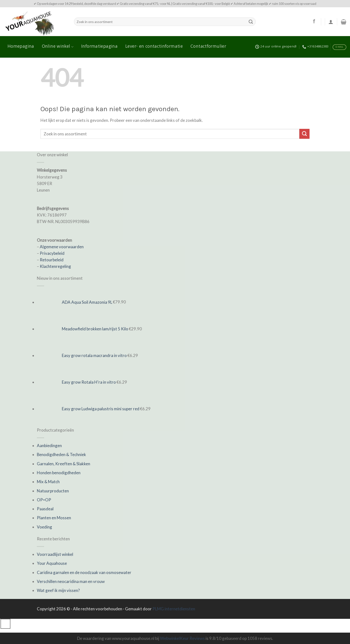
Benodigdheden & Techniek (61, 454)
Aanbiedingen (49, 446)
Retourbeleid (52, 260)
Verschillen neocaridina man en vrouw (71, 581)
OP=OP (44, 500)
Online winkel (58, 47)
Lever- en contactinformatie (154, 47)
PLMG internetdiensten (174, 609)
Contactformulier (208, 47)
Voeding (44, 527)
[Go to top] (5, 624)
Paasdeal (45, 509)
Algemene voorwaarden (62, 247)
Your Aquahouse (52, 563)
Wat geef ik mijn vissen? (58, 590)
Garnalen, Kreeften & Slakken (64, 464)
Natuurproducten (53, 491)
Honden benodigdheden (59, 473)
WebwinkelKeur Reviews (182, 638)
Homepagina (21, 47)
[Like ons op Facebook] (314, 22)
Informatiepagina (99, 47)
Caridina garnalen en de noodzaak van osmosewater (84, 572)
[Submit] (251, 22)
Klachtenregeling (55, 266)
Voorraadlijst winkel (55, 554)
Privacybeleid (52, 253)
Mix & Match (48, 482)
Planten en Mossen (54, 518)
